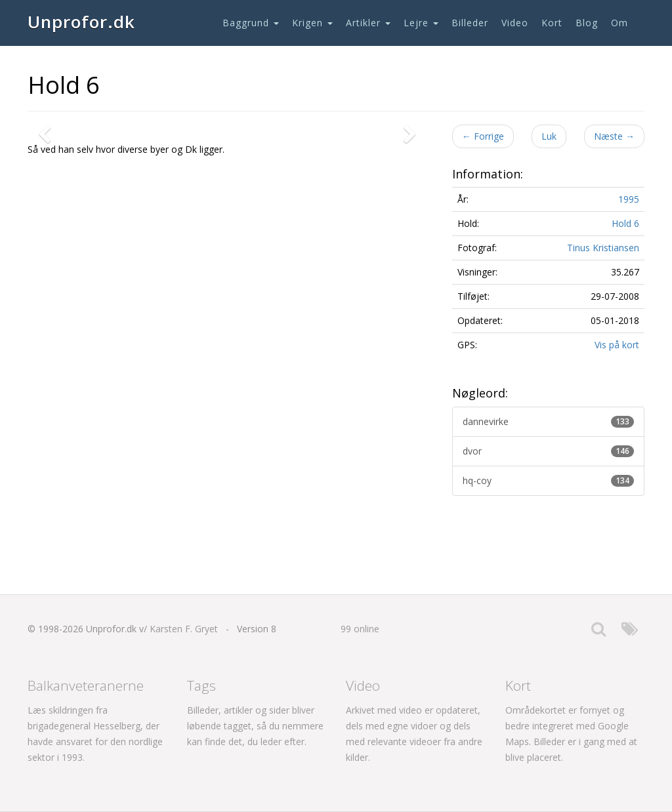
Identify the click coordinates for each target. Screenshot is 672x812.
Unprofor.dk (81, 22)
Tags (201, 685)
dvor (548, 451)
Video (515, 23)
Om (619, 23)
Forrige (483, 136)
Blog (587, 23)
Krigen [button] (312, 23)
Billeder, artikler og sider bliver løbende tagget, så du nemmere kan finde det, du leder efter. (255, 726)
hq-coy (548, 480)
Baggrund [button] (251, 23)
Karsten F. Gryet (184, 629)
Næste (614, 136)
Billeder (470, 23)
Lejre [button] (421, 23)
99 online (360, 629)
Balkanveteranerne (86, 685)
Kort (552, 23)
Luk (549, 136)
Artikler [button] (368, 23)
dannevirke (548, 421)
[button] (47, 276)
